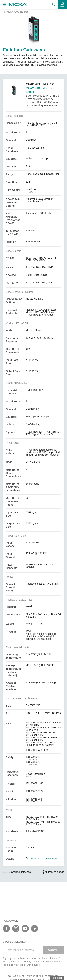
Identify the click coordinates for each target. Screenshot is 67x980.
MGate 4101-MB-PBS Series (40, 90)
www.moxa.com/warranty (45, 858)
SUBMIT (53, 950)
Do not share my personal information (33, 976)
